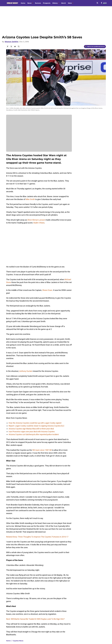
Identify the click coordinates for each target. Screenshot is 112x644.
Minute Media (14, 629)
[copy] (19, 46)
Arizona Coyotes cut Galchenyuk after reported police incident (34, 395)
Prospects (47, 3)
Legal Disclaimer (100, 620)
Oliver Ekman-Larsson (36, 220)
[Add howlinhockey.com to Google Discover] (95, 47)
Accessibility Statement (14, 624)
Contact (55, 616)
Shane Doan (47, 251)
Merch (64, 3)
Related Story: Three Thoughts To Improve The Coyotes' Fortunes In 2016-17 (37, 498)
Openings (36, 616)
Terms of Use (57, 620)
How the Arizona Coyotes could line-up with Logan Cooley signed (35, 384)
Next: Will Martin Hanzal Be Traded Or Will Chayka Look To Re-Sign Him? (35, 580)
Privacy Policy (38, 620)
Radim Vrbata (39, 223)
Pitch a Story (10, 620)
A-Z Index (36, 624)
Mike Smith (30, 199)
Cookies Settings (59, 624)
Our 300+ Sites (80, 616)
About (7, 616)
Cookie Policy (79, 620)
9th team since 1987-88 (42, 411)
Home (23, 3)
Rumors (38, 3)
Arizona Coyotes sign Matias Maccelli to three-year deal (31, 390)
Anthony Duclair (26, 332)
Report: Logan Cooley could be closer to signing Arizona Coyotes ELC (36, 387)
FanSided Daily (100, 616)
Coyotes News (18, 602)
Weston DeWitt (11, 42)
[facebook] (101, 3)
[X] (97, 3)
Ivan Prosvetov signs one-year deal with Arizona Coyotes (32, 392)
